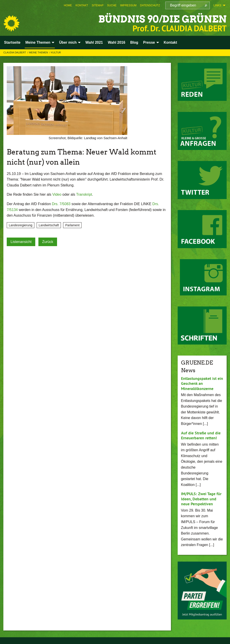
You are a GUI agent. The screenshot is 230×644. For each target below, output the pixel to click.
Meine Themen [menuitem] (38, 42)
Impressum (128, 5)
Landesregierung (21, 225)
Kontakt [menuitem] (170, 42)
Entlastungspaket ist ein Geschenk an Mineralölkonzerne (202, 383)
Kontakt (82, 5)
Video (57, 194)
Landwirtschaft (49, 225)
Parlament (72, 225)
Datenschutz (150, 5)
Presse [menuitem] (149, 42)
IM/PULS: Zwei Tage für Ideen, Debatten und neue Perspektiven (201, 499)
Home (68, 5)
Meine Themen (39, 52)
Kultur (56, 52)
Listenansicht (21, 242)
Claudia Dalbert (15, 52)
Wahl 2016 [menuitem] (117, 42)
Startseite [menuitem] (12, 42)
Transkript (84, 194)
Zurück (48, 242)
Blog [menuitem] (134, 42)
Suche (112, 5)
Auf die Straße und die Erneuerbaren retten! (201, 435)
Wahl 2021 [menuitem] (94, 42)
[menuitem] (68, 5)
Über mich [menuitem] (68, 42)
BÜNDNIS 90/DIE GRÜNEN (161, 19)
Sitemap (98, 5)
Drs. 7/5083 (61, 204)
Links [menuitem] (217, 5)
